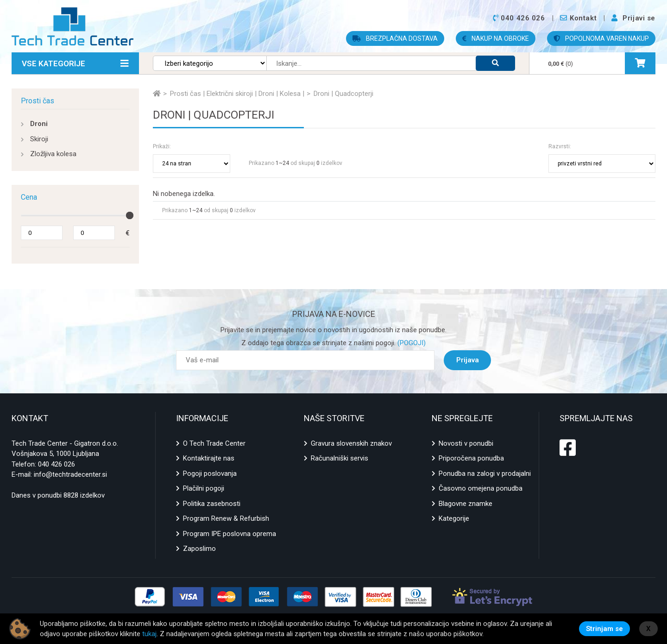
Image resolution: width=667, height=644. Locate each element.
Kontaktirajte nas (209, 458)
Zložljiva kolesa (53, 154)
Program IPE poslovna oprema (230, 534)
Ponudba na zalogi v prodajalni (485, 474)
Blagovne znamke (466, 504)
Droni (39, 124)
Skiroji (39, 139)
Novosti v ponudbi (466, 443)
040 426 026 (57, 464)
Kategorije (454, 518)
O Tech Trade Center (214, 443)
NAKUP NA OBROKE (496, 38)
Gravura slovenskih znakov (351, 443)
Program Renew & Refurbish (226, 518)
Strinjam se (604, 629)
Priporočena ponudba (471, 458)
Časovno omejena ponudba (481, 488)
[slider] (130, 215)
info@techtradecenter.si (70, 474)
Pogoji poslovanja (210, 474)
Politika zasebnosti (212, 504)
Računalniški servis (340, 458)
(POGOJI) (411, 343)
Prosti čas (38, 101)
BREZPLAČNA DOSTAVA (395, 38)
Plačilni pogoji (204, 488)
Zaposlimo (199, 549)
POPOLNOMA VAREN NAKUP (601, 38)
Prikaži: (162, 146)
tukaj (149, 634)
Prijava (468, 360)
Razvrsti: (560, 146)
